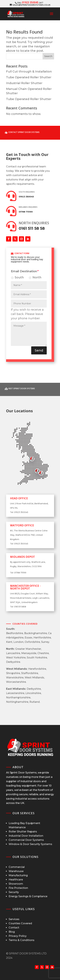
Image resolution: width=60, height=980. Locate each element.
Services (14, 919)
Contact (14, 928)
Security (14, 892)
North (35, 277)
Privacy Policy (18, 936)
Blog (12, 932)
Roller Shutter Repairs (23, 832)
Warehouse (16, 871)
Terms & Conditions (22, 940)
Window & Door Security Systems (30, 844)
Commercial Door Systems (26, 840)
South (17, 277)
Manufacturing (18, 875)
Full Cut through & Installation (29, 72)
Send (39, 350)
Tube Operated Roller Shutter (29, 77)
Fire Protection (18, 888)
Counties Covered (20, 923)
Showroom (16, 884)
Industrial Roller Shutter (24, 83)
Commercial (17, 867)
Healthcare (16, 880)
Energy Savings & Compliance (28, 896)
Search (48, 56)
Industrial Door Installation (26, 836)
